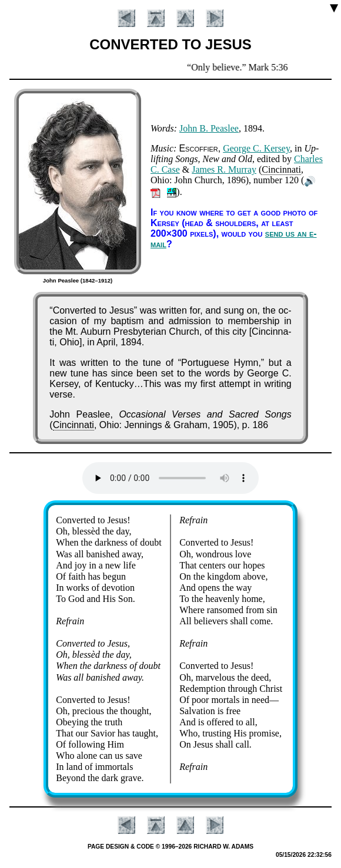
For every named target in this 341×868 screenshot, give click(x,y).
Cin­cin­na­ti (281, 169)
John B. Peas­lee (209, 128)
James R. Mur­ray (224, 169)
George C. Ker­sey (256, 148)
